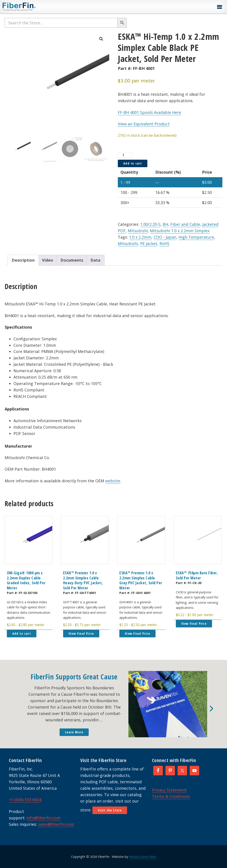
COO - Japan (165, 237)
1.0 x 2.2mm (140, 237)
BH (165, 224)
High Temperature (196, 237)
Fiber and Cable (185, 224)
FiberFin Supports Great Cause (74, 677)
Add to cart (133, 163)
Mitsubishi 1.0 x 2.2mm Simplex (180, 231)
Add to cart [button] (22, 633)
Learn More (74, 732)
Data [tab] (95, 260)
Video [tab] (48, 260)
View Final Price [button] (81, 633)
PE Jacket (149, 243)
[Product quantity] (125, 155)
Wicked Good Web (143, 857)
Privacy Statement (169, 790)
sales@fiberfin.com (56, 824)
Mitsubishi (138, 231)
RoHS (164, 243)
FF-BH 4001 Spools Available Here (149, 112)
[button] (219, 7)
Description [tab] (23, 260)
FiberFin (27, 7)
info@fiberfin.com (43, 818)
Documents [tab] (72, 260)
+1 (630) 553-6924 (25, 800)
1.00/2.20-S (150, 224)
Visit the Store (110, 810)
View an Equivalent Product (144, 124)
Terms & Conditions (171, 796)
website (113, 481)
